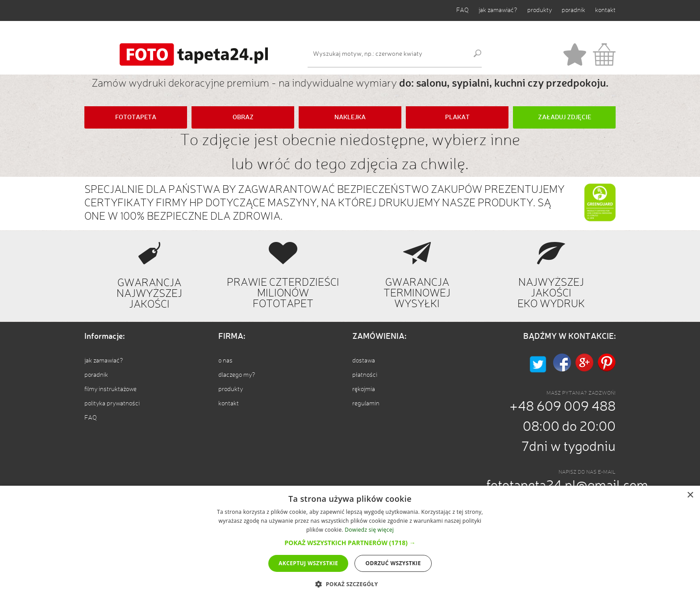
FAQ (462, 10)
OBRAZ (243, 117)
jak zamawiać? (498, 10)
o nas (225, 361)
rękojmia (364, 389)
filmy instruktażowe (110, 389)
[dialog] (350, 543)
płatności (365, 375)
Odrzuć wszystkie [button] (393, 563)
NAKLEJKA (350, 117)
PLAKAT (457, 117)
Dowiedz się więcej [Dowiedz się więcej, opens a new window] (369, 530)
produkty (540, 10)
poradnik (573, 10)
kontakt (605, 10)
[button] (350, 543)
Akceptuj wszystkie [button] (308, 563)
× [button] (690, 495)
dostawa (364, 361)
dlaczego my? (237, 375)
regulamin (366, 404)
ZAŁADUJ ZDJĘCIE (565, 117)
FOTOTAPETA (136, 117)
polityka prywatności (112, 404)
